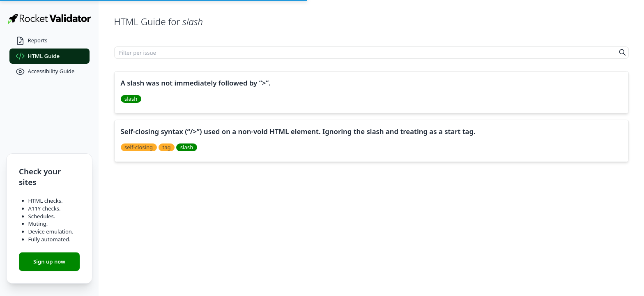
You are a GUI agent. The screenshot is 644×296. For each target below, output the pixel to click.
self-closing (139, 147)
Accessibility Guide (45, 72)
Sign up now (49, 261)
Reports (32, 41)
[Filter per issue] (366, 53)
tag (166, 147)
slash (131, 99)
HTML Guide (38, 56)
